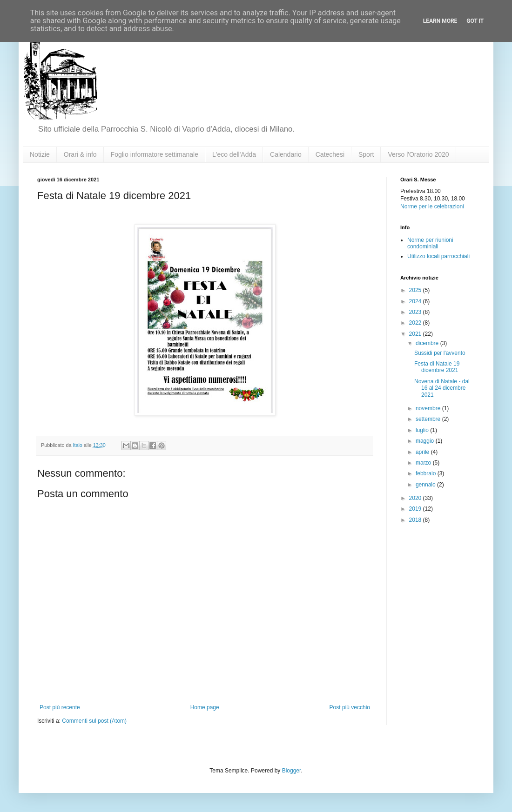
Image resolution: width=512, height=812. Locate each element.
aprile (423, 452)
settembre (429, 419)
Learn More (440, 21)
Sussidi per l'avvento (440, 353)
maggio (426, 441)
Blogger (292, 771)
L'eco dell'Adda (234, 154)
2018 (416, 520)
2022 (416, 323)
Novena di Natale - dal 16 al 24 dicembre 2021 (442, 388)
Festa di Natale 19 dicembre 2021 (437, 367)
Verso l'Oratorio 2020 (418, 154)
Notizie (40, 154)
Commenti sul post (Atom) (94, 721)
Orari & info (80, 154)
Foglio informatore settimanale (155, 154)
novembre (429, 408)
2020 (416, 498)
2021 (416, 334)
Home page (205, 707)
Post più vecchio (350, 707)
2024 (416, 301)
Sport (366, 154)
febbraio (427, 473)
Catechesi (330, 154)
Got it (475, 21)
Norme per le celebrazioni (432, 206)
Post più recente (60, 707)
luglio (423, 430)
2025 (416, 290)
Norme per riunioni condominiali (430, 243)
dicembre (428, 343)
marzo (424, 463)
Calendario (286, 154)
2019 (416, 509)
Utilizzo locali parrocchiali (438, 256)
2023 (416, 312)
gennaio (426, 485)
